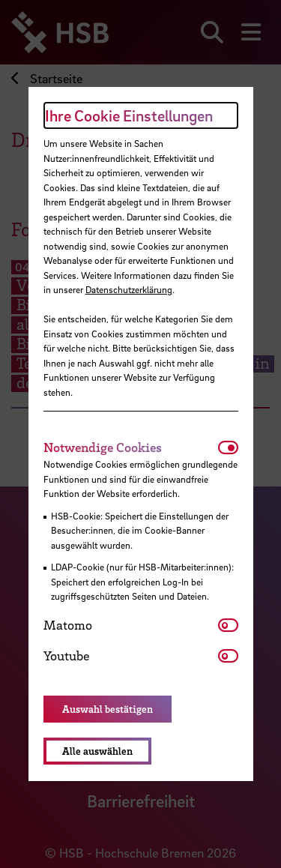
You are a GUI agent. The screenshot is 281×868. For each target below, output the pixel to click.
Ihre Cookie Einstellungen (129, 115)
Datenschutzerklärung (129, 289)
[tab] (131, 447)
